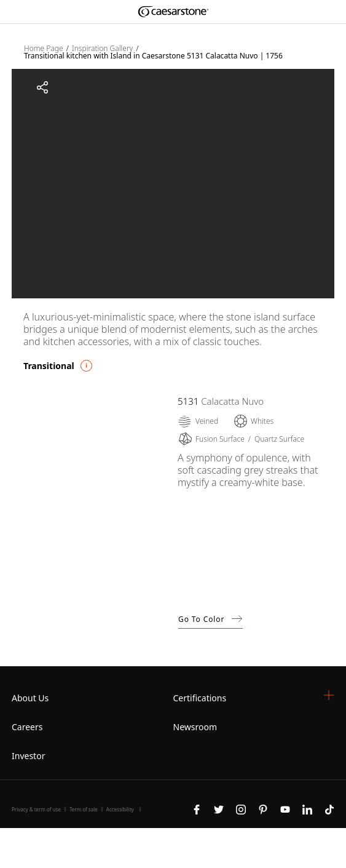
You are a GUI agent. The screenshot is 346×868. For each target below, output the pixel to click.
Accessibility (120, 809)
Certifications (200, 698)
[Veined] (198, 421)
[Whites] (253, 421)
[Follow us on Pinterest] (263, 808)
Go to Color (210, 619)
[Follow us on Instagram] (241, 808)
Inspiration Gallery (102, 49)
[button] (329, 695)
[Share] (42, 87)
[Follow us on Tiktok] (329, 808)
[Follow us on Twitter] (219, 808)
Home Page (44, 49)
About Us (30, 698)
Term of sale (84, 809)
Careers (27, 727)
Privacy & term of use (36, 809)
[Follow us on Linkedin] (307, 808)
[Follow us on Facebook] (197, 808)
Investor (28, 756)
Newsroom (195, 727)
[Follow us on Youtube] (285, 808)
